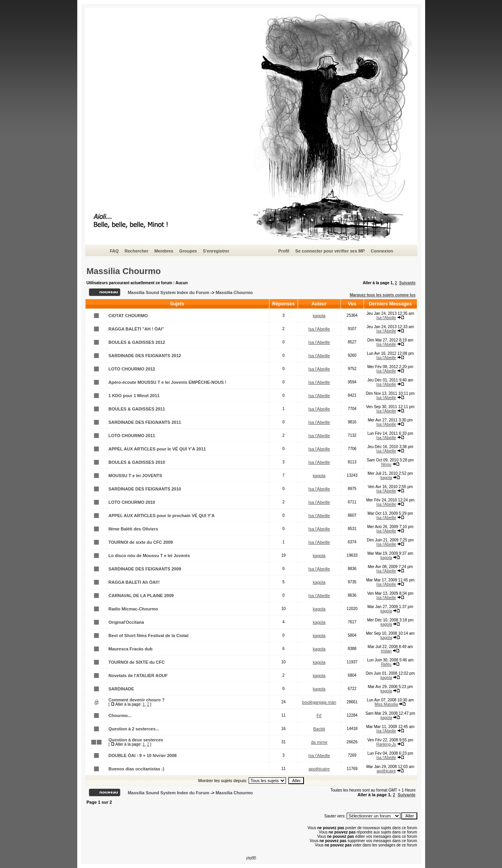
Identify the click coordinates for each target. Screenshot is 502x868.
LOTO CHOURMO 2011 (132, 436)
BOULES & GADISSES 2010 (137, 462)
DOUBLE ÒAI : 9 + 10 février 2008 (143, 755)
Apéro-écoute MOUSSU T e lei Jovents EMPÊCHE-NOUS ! (168, 382)
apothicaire (319, 769)
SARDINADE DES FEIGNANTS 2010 (145, 489)
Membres (164, 251)
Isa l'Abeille (386, 318)
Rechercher (137, 251)
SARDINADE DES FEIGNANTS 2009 (145, 569)
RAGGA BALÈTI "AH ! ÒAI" (136, 329)
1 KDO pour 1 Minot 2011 (134, 396)
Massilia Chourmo (124, 271)
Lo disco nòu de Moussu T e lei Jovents (149, 556)
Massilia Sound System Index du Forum (169, 292)
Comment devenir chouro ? (137, 700)
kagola (319, 316)
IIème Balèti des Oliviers (134, 529)
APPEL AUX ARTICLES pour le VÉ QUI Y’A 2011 (157, 449)
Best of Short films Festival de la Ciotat (149, 636)
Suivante (407, 283)
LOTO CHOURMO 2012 (132, 369)
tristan (386, 651)
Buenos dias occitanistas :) (136, 769)
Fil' (319, 715)
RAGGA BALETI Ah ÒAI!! (134, 582)
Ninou (386, 464)
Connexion (382, 251)
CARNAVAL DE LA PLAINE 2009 (141, 596)
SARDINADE (121, 689)
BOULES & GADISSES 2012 (137, 342)
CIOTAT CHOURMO (128, 316)
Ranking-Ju (386, 744)
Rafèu (386, 664)
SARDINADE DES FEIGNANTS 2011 (145, 422)
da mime (319, 742)
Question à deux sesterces (136, 740)
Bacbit (319, 729)
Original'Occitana (126, 622)
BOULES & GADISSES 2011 (137, 409)
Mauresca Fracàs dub (131, 649)
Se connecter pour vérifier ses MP (330, 251)
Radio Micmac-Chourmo (134, 609)
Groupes (188, 251)
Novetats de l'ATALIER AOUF (138, 676)
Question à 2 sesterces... (134, 729)
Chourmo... (120, 715)
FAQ (114, 251)
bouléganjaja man (319, 702)
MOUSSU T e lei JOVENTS (136, 476)
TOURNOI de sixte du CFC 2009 (141, 542)
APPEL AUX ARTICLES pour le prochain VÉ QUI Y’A (162, 516)
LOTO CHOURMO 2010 (132, 502)
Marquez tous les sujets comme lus (383, 295)
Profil (284, 251)
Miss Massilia (386, 704)
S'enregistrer (216, 251)
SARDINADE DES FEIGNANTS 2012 (145, 356)
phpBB (251, 858)
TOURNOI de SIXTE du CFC (137, 662)
